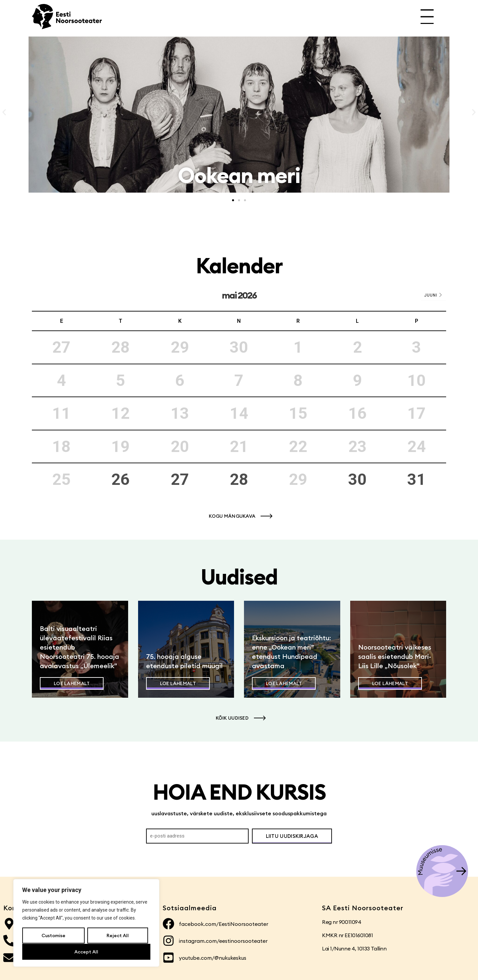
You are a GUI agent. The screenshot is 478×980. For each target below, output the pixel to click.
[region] (86, 923)
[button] (4, 112)
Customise (53, 936)
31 (417, 479)
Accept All (86, 952)
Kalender (239, 266)
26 (120, 479)
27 (180, 479)
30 (358, 479)
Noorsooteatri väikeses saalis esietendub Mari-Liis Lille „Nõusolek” (395, 656)
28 (239, 479)
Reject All (117, 936)
